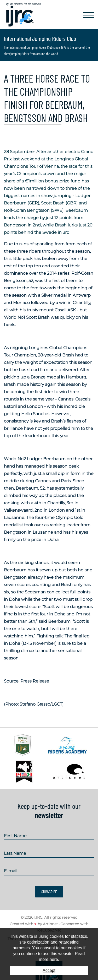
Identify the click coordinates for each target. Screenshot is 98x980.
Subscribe (49, 892)
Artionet (50, 924)
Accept (49, 970)
